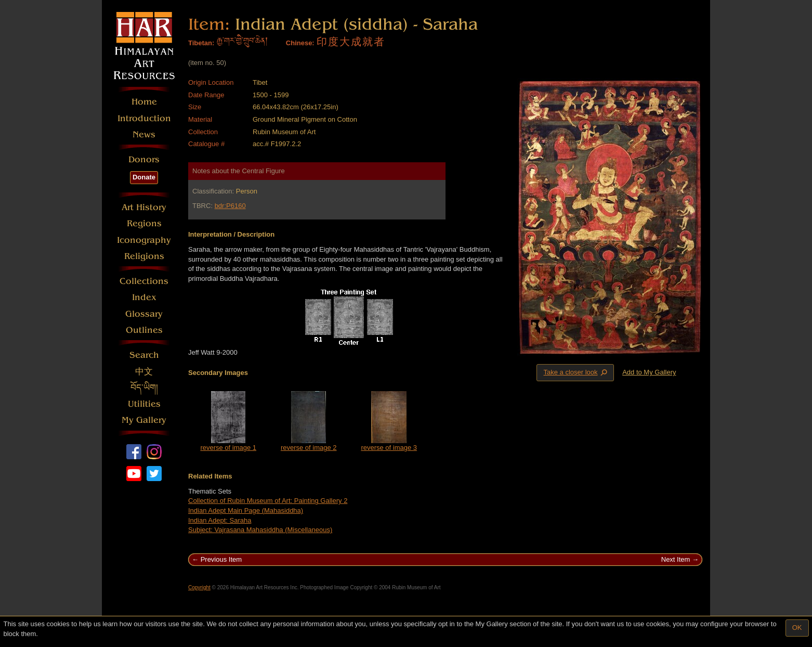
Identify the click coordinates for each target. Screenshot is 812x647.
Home (144, 102)
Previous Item (221, 559)
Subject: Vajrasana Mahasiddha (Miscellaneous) (260, 530)
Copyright (199, 587)
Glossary (144, 314)
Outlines (144, 330)
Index (144, 297)
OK (797, 627)
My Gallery (144, 420)
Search (144, 355)
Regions (144, 223)
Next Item (676, 559)
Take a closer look (576, 372)
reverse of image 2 (309, 448)
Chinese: (300, 43)
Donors (144, 159)
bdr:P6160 (230, 206)
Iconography (144, 240)
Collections (144, 281)
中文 (144, 372)
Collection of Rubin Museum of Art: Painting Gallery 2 (268, 501)
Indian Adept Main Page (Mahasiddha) (246, 510)
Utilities (144, 404)
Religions (144, 256)
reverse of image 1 (228, 448)
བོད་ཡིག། (144, 388)
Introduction (144, 118)
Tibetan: (201, 43)
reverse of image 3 (389, 448)
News (144, 134)
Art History (144, 207)
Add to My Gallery (649, 372)
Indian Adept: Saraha (220, 520)
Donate (144, 177)
